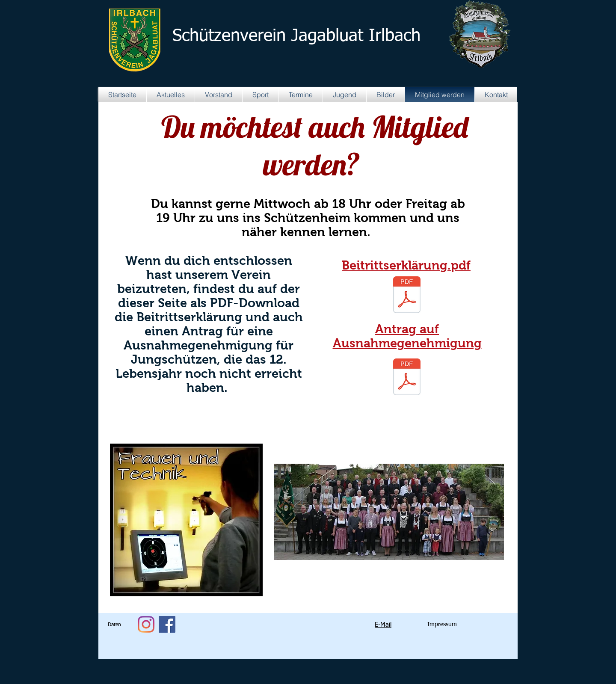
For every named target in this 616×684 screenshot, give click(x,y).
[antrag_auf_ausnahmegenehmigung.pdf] (407, 378)
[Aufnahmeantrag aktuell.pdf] (407, 296)
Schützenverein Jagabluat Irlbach (296, 36)
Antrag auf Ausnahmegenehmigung (407, 336)
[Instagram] (146, 624)
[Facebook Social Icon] (167, 624)
